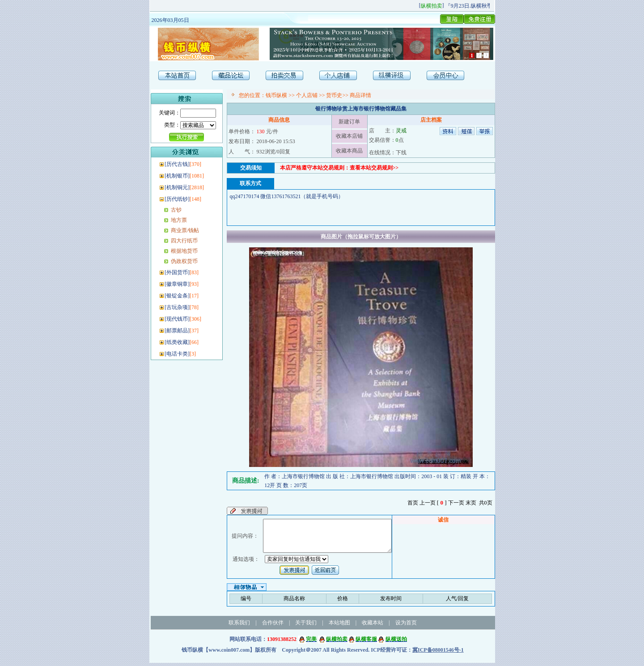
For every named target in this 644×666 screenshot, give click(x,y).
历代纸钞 (177, 199)
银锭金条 (177, 296)
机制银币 (177, 176)
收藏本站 (373, 626)
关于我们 (306, 626)
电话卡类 (177, 354)
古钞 (176, 210)
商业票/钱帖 (185, 230)
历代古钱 (177, 164)
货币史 (334, 95)
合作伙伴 (273, 626)
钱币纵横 (276, 95)
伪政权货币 (184, 261)
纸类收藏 (177, 342)
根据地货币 (184, 251)
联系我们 (239, 626)
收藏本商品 (349, 151)
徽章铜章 (177, 284)
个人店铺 (307, 95)
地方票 (179, 220)
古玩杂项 (177, 307)
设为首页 (406, 626)
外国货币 (177, 272)
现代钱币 (177, 319)
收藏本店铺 (349, 136)
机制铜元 (177, 187)
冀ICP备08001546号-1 (438, 653)
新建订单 (349, 122)
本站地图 (339, 626)
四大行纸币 (184, 241)
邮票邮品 (177, 331)
